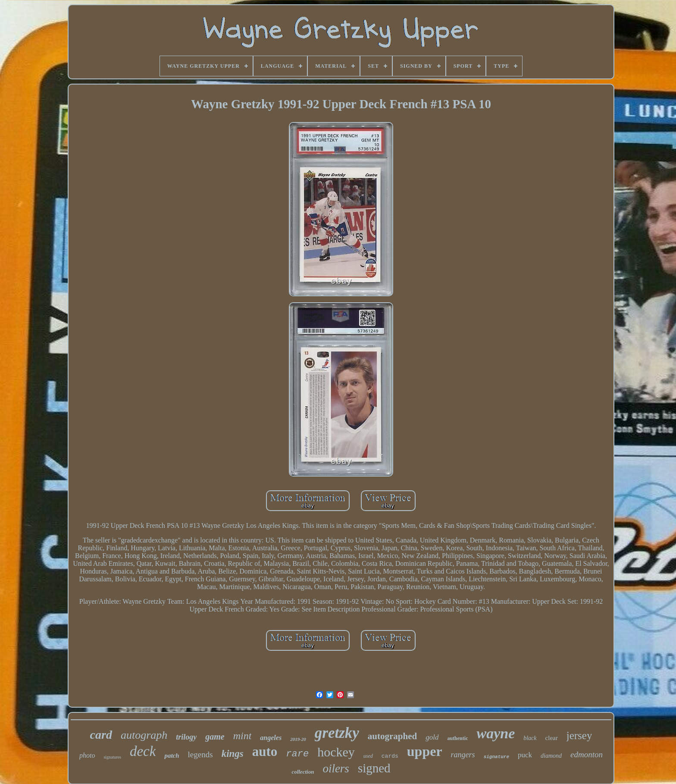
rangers (463, 755)
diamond (551, 756)
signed (374, 768)
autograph (144, 735)
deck (143, 751)
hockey (336, 752)
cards (390, 756)
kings (233, 754)
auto (265, 751)
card (101, 735)
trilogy (186, 737)
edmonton (587, 754)
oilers (336, 768)
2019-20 (298, 739)
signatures (112, 757)
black (530, 738)
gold (432, 737)
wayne (496, 733)
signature (496, 757)
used (368, 756)
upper (425, 751)
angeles (271, 738)
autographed (392, 736)
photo (87, 755)
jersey (579, 735)
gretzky (337, 733)
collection (303, 772)
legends (200, 754)
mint (243, 736)
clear (552, 738)
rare (297, 754)
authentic (457, 738)
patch (172, 756)
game (215, 737)
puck (525, 755)
